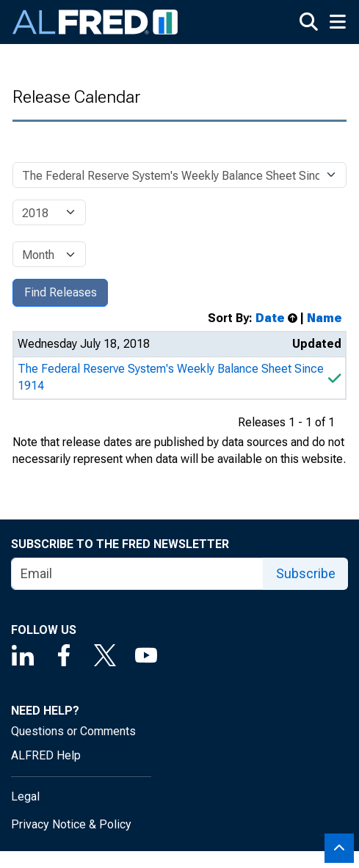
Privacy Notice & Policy (71, 824)
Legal (25, 796)
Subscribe (306, 573)
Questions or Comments (73, 731)
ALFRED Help (46, 755)
